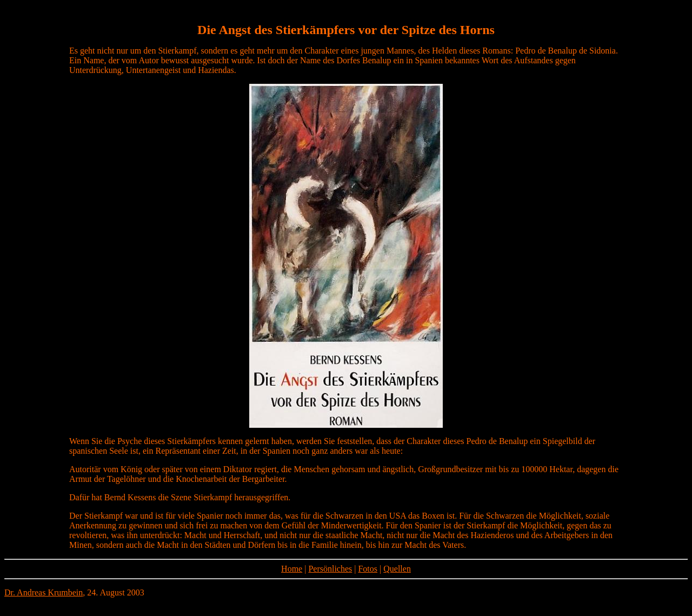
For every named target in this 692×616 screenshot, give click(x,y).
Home (292, 569)
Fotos (368, 569)
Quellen (397, 569)
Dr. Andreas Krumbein (44, 592)
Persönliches (330, 569)
